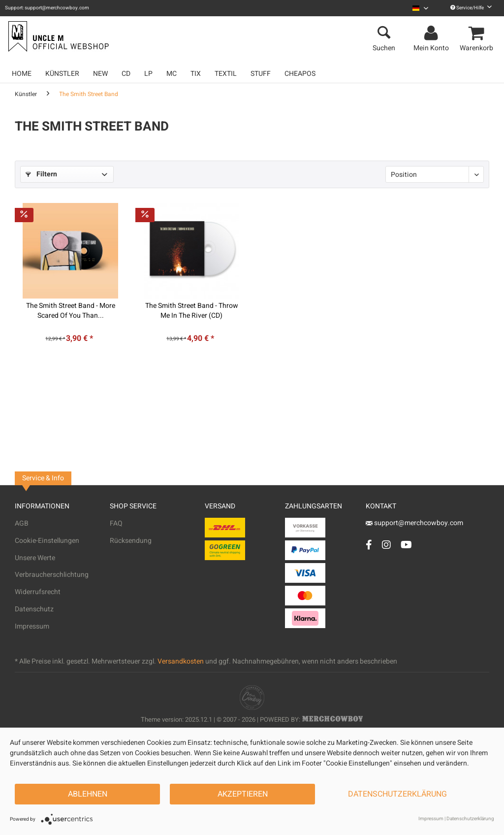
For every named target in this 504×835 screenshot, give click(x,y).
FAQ (116, 523)
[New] (100, 74)
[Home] (22, 74)
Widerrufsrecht (38, 592)
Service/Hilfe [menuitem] (471, 8)
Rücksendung (131, 541)
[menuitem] (420, 8)
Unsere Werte (35, 558)
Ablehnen (88, 794)
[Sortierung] (435, 174)
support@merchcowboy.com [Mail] (414, 523)
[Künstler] (62, 74)
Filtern (41, 174)
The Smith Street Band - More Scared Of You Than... (71, 311)
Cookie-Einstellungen (47, 541)
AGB (22, 523)
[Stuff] (261, 74)
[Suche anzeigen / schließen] (384, 33)
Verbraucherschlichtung (52, 575)
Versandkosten (181, 661)
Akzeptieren (243, 794)
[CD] (126, 74)
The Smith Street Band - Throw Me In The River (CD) (192, 311)
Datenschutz (34, 609)
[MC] (172, 74)
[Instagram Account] (386, 545)
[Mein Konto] (433, 33)
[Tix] (196, 74)
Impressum (32, 626)
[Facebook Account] (369, 545)
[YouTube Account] (406, 545)
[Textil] (226, 74)
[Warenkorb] (478, 33)
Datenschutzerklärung (397, 794)
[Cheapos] (300, 74)
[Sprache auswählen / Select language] (420, 8)
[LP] (148, 74)
